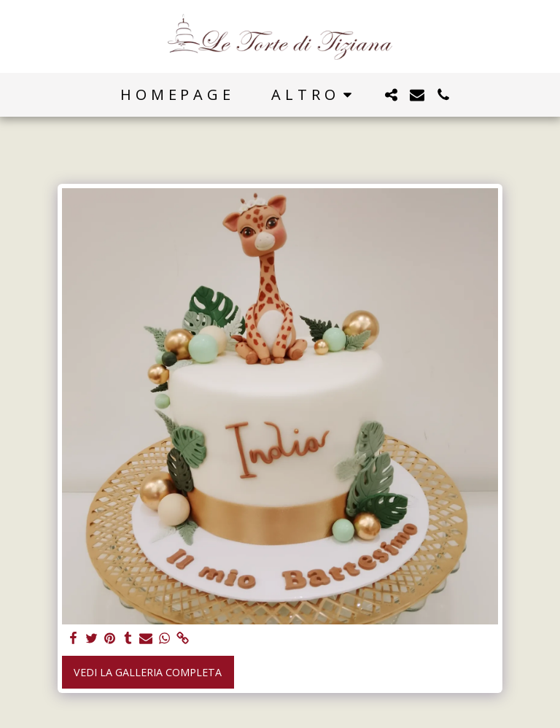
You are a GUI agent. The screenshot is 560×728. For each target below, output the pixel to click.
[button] (391, 95)
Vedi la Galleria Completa (148, 672)
